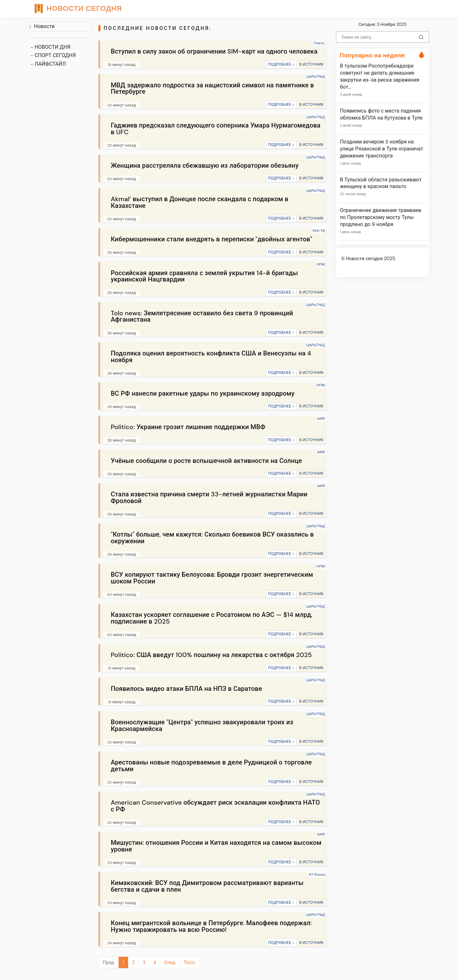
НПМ (321, 264)
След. (170, 962)
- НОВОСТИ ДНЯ (51, 47)
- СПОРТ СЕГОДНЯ (53, 55)
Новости (42, 26)
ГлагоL (319, 43)
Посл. (190, 962)
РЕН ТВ (319, 231)
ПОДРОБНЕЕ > (281, 64)
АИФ (321, 419)
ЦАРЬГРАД (316, 77)
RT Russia (317, 874)
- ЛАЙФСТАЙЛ (48, 64)
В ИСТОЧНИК (311, 64)
